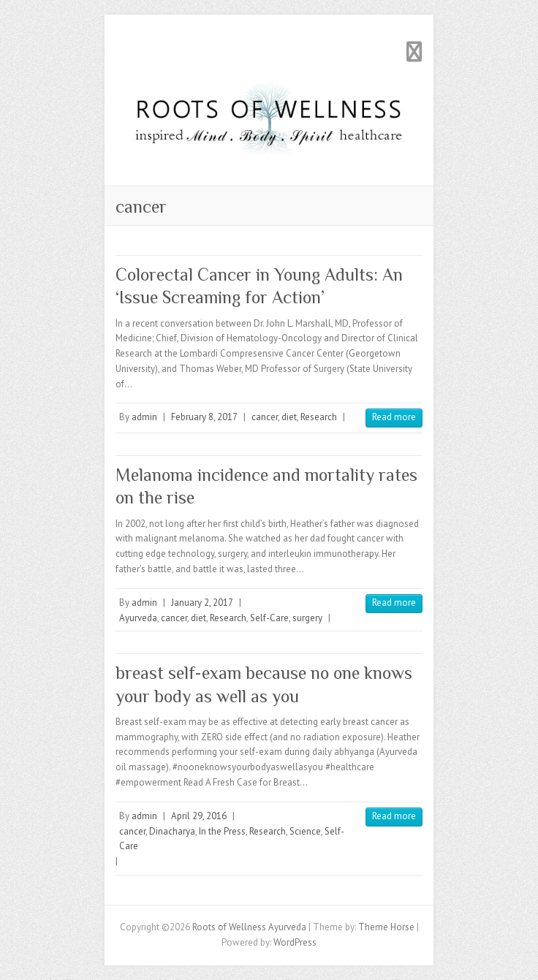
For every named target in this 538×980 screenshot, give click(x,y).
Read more (394, 417)
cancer (265, 417)
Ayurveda (138, 618)
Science (305, 831)
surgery (307, 618)
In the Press (222, 831)
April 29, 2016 (199, 816)
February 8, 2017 (204, 417)
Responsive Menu (414, 52)
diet (289, 417)
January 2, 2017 (202, 603)
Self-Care (269, 618)
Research (319, 417)
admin (144, 417)
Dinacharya (172, 831)
